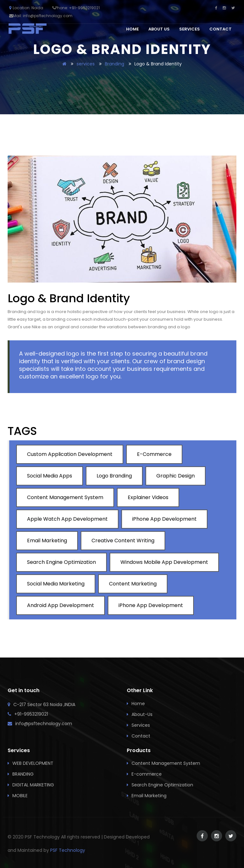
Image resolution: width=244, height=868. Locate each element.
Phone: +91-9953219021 (78, 8)
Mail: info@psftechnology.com (43, 16)
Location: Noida (26, 8)
